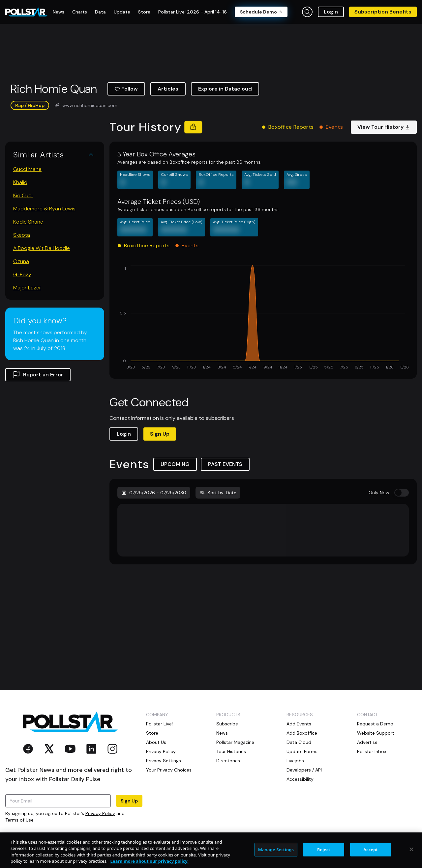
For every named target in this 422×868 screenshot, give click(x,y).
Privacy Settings (164, 761)
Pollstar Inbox (372, 751)
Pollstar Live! (159, 724)
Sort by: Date (218, 493)
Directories (228, 761)
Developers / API (304, 770)
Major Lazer (27, 288)
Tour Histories (231, 751)
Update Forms (302, 751)
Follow (126, 89)
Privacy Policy (100, 813)
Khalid (20, 182)
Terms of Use (19, 820)
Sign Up (160, 434)
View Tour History (384, 127)
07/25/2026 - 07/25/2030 (154, 493)
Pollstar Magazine (235, 742)
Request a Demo (375, 724)
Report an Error (38, 375)
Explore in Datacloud (225, 89)
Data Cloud (299, 742)
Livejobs (295, 761)
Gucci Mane (27, 169)
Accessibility (300, 779)
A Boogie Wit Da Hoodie (42, 248)
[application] (263, 318)
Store (152, 733)
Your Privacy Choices (169, 770)
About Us (156, 742)
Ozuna (21, 261)
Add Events (299, 724)
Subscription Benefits (383, 12)
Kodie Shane (28, 222)
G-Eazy (22, 274)
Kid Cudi (23, 195)
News (222, 733)
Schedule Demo (261, 12)
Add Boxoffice (302, 733)
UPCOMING (175, 464)
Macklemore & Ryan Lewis (44, 209)
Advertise (367, 742)
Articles (168, 89)
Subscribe (227, 724)
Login (331, 12)
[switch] (402, 493)
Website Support (376, 733)
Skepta (22, 235)
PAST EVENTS (225, 464)
